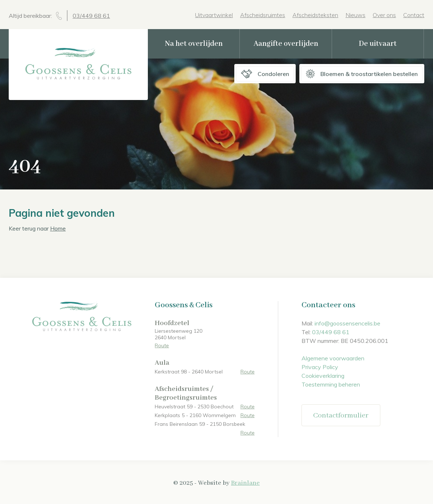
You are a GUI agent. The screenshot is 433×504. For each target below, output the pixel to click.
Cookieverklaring (323, 376)
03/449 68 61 (91, 16)
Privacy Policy (320, 367)
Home (58, 228)
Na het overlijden (194, 44)
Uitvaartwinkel (214, 15)
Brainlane (245, 483)
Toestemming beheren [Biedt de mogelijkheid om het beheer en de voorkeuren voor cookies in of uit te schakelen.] (331, 384)
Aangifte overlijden (286, 44)
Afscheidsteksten (315, 15)
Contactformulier (341, 415)
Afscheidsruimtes (263, 15)
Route (162, 345)
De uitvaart (378, 44)
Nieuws (355, 15)
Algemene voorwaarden (333, 358)
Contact (414, 15)
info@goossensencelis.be (347, 323)
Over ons (384, 15)
